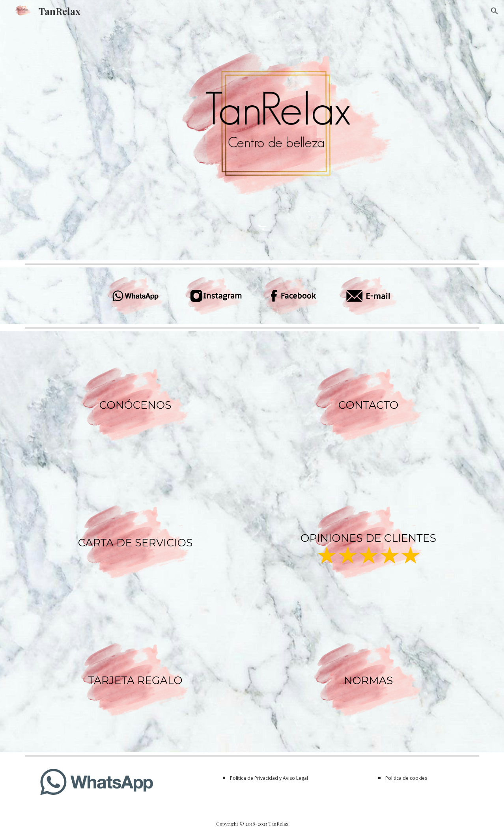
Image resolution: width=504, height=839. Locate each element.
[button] (495, 11)
